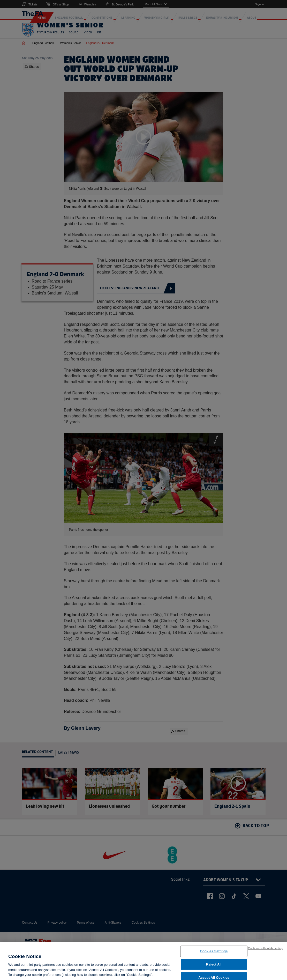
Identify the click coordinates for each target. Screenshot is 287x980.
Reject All (214, 966)
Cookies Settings (214, 953)
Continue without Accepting (266, 950)
